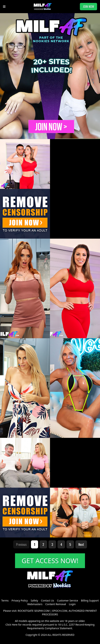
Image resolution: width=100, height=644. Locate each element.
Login (72, 604)
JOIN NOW (88, 7)
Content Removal (56, 604)
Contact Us (48, 600)
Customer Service (67, 600)
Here (15, 625)
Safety (34, 600)
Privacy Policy (20, 600)
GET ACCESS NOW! (50, 561)
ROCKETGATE (26, 611)
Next (81, 544)
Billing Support (90, 600)
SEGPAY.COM (42, 611)
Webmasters (35, 604)
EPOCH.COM (60, 611)
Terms (5, 600)
